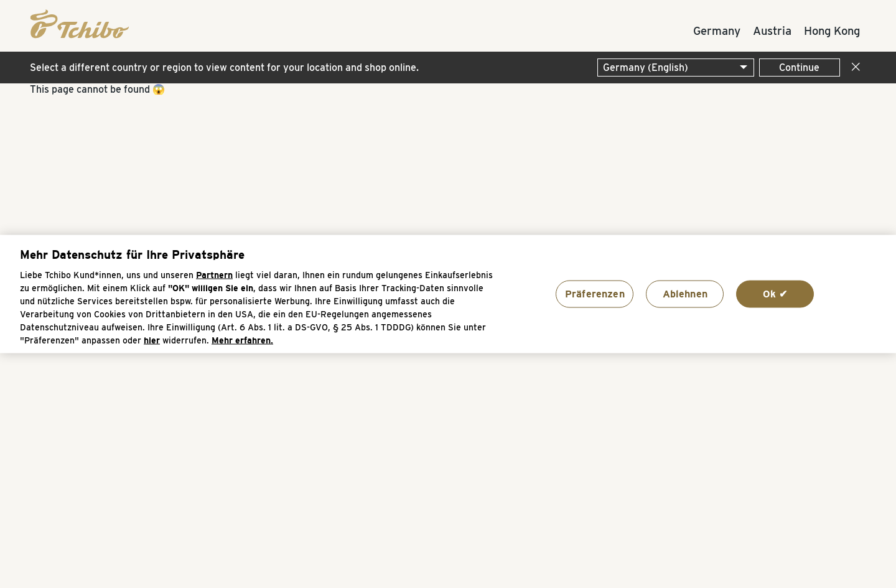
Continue (799, 68)
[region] (448, 294)
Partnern (214, 275)
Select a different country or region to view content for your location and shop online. (224, 68)
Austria (772, 30)
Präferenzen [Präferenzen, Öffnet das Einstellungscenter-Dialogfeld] (595, 293)
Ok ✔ (775, 293)
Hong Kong (832, 30)
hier (152, 341)
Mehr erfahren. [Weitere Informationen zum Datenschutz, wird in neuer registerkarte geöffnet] (242, 341)
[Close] (853, 68)
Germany (717, 30)
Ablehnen (685, 293)
